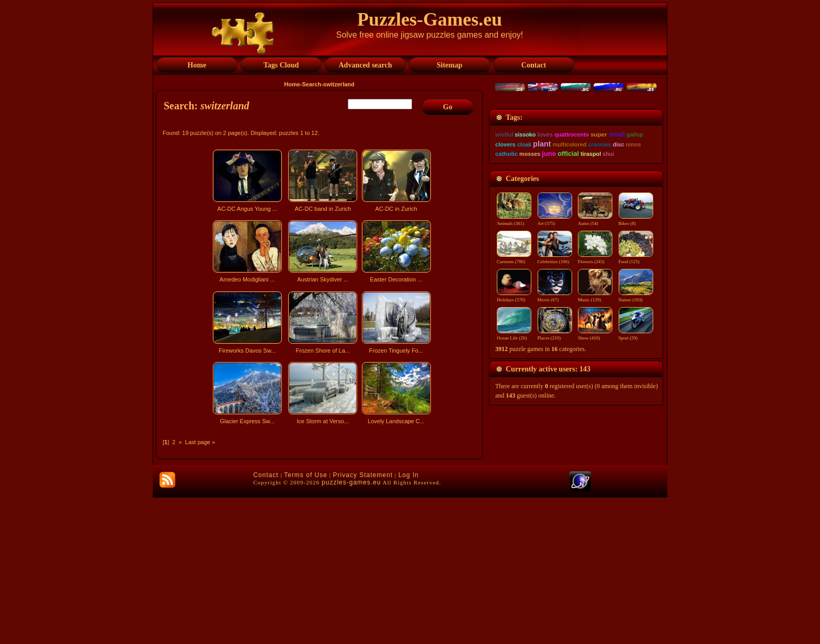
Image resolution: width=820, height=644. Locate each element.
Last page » (200, 442)
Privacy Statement (363, 622)
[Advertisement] (321, 520)
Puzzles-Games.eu (430, 19)
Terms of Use (306, 622)
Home (292, 84)
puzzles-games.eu (351, 629)
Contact (266, 622)
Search (311, 84)
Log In (409, 622)
